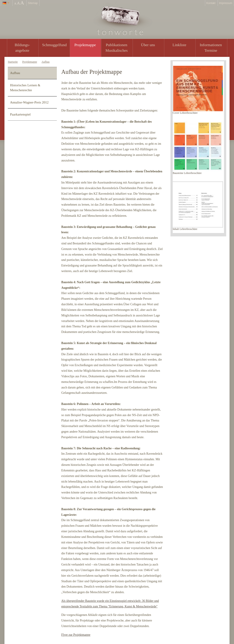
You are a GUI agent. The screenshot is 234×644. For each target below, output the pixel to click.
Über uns (148, 45)
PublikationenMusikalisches (117, 48)
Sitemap (33, 3)
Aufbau (45, 62)
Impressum (226, 3)
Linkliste (179, 45)
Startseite (13, 62)
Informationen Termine (211, 48)
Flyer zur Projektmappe (76, 635)
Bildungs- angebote (22, 48)
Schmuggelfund (54, 45)
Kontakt (211, 3)
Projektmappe (85, 45)
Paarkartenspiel (20, 114)
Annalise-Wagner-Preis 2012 (29, 102)
